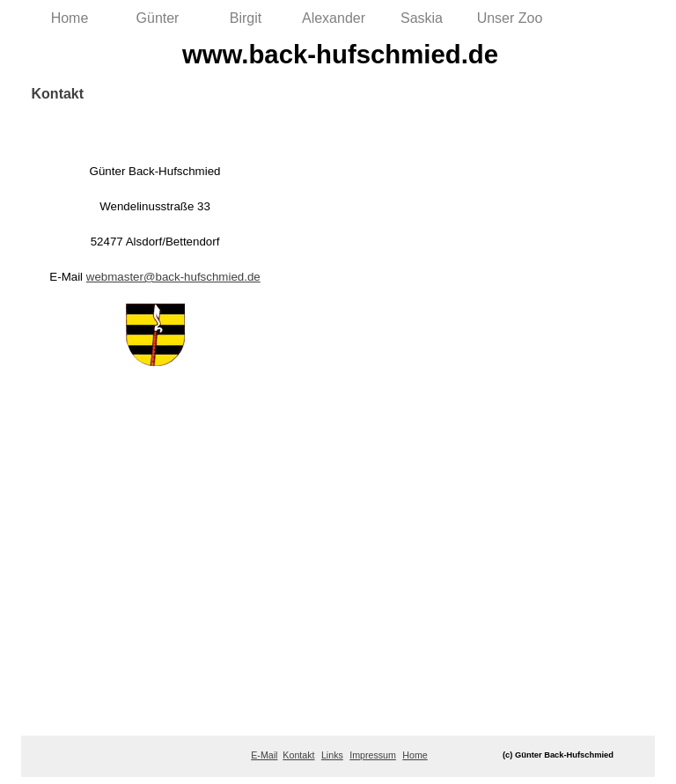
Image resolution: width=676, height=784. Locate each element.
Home (70, 18)
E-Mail (264, 755)
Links (332, 755)
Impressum (373, 755)
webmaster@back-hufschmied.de (173, 277)
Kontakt (298, 755)
